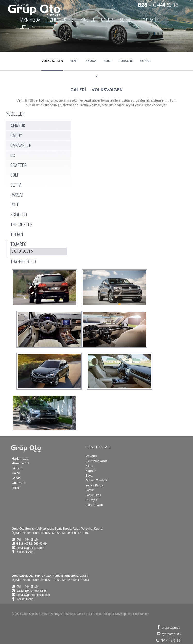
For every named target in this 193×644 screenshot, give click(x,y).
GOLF (15, 175)
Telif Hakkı (94, 614)
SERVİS (126, 20)
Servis (16, 478)
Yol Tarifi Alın (25, 552)
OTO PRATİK (149, 20)
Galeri (16, 473)
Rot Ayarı (92, 500)
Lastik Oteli (93, 495)
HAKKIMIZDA (29, 20)
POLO (15, 205)
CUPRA (145, 61)
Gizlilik (81, 614)
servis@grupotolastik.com (33, 595)
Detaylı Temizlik (96, 480)
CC (13, 155)
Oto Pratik (19, 483)
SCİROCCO (19, 215)
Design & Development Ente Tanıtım (126, 614)
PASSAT (17, 195)
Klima (89, 466)
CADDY (16, 135)
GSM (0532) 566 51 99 (31, 544)
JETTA (16, 185)
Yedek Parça (94, 485)
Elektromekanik (96, 461)
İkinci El (17, 468)
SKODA (91, 61)
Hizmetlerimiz (21, 463)
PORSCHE (126, 61)
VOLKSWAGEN (52, 61)
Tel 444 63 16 (27, 540)
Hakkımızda (20, 459)
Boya (89, 476)
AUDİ (107, 61)
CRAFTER (19, 165)
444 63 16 (167, 5)
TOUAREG (18, 244)
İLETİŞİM (26, 27)
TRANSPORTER (23, 262)
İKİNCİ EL (87, 20)
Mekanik (91, 456)
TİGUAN (17, 234)
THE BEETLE (21, 224)
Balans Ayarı (94, 505)
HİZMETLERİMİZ (60, 20)
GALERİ (107, 20)
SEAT (74, 61)
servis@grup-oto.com (31, 548)
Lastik (89, 490)
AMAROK (18, 126)
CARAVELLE (21, 145)
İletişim (16, 488)
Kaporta (91, 471)
